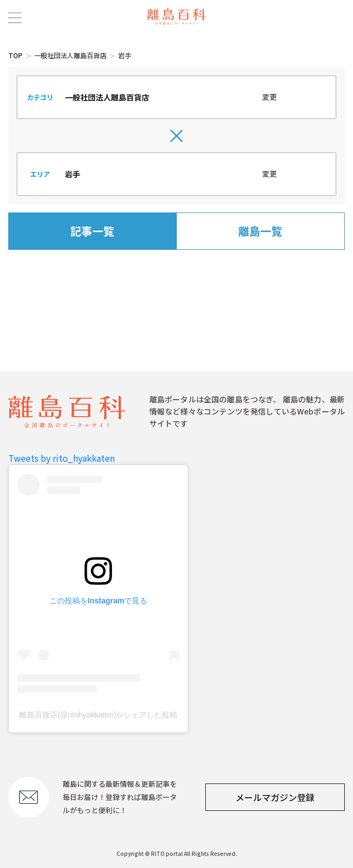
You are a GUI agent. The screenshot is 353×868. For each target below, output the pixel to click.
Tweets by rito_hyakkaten (61, 458)
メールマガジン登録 (275, 797)
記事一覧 (92, 231)
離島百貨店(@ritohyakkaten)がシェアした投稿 (99, 715)
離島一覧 (260, 231)
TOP (15, 55)
